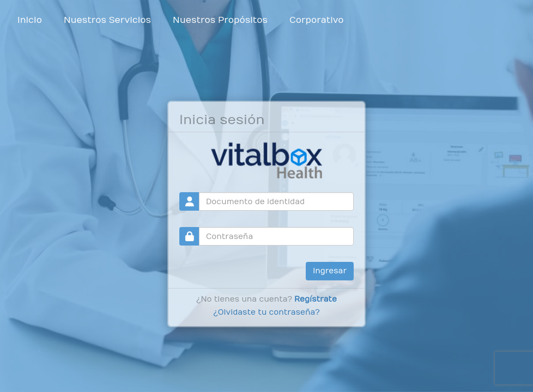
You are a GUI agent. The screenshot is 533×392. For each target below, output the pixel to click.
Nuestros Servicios (107, 20)
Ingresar (330, 271)
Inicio (30, 20)
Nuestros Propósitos (220, 20)
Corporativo (317, 20)
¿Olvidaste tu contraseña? (266, 312)
